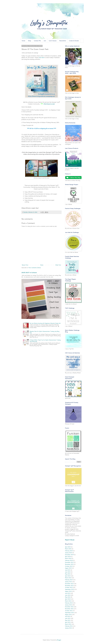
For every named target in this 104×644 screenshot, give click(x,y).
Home (23, 41)
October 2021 (69, 611)
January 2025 (68, 553)
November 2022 (69, 586)
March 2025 (68, 549)
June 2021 (68, 618)
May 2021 (68, 620)
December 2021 (69, 607)
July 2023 (68, 570)
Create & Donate (74, 41)
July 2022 (68, 593)
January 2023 (68, 582)
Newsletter (63, 41)
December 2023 (69, 562)
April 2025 (68, 547)
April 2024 (68, 557)
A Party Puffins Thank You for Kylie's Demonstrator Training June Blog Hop (45, 341)
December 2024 (69, 555)
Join (45, 41)
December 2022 (69, 584)
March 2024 (68, 558)
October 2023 (69, 566)
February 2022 (69, 603)
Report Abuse (70, 540)
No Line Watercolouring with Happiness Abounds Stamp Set (45, 323)
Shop (29, 41)
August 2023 (68, 568)
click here (41, 57)
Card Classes (53, 41)
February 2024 (69, 560)
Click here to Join (49, 104)
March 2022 (68, 601)
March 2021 (68, 624)
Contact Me (37, 41)
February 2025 (69, 551)
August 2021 (68, 615)
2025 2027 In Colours (29, 272)
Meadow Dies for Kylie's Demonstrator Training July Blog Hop (44, 332)
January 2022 (68, 605)
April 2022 (68, 599)
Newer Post (25, 265)
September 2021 (70, 613)
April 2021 (68, 622)
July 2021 (68, 616)
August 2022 (68, 591)
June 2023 (68, 572)
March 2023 (68, 578)
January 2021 (68, 628)
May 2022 (68, 597)
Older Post (58, 265)
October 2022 (69, 587)
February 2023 (69, 580)
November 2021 (69, 609)
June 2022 (68, 595)
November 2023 (69, 564)
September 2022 (70, 589)
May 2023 (68, 574)
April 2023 (68, 576)
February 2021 (69, 626)
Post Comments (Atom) (35, 268)
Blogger (59, 640)
